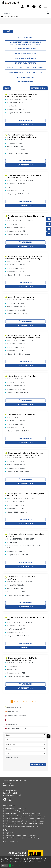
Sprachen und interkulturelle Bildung (25, 73)
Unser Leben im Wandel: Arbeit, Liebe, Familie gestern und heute (23, 176)
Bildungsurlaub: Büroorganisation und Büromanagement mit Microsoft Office (24, 337)
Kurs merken (26, 120)
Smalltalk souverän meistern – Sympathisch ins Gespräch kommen (21, 136)
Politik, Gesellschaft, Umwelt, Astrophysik (25, 68)
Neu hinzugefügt (25, 37)
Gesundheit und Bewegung (25, 54)
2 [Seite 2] (15, 701)
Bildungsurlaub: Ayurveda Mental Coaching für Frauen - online (21, 95)
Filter (7, 88)
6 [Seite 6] (27, 701)
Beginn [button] (25, 735)
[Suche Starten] (48, 13)
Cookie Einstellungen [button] (11, 842)
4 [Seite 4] (21, 701)
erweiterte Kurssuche (10, 16)
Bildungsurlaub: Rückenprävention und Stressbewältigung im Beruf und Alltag (24, 258)
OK (10, 865)
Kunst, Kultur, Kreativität (25, 63)
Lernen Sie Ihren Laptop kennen (22, 415)
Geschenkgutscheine (25, 77)
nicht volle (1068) (12, 758)
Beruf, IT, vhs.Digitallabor (25, 49)
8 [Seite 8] (33, 701)
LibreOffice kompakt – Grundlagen (23, 376)
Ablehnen (5, 865)
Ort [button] (25, 740)
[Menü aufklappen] (46, 7)
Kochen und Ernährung (25, 58)
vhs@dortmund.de (15, 795)
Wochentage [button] (25, 744)
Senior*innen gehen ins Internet (22, 297)
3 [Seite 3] (18, 701)
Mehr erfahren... (17, 865)
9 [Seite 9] (36, 701)
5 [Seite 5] (24, 701)
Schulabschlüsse (26, 82)
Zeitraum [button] (25, 749)
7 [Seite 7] (30, 701)
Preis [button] (25, 754)
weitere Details (25, 124)
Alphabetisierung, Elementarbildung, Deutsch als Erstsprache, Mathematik (25, 43)
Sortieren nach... (38, 88)
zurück (8, 31)
